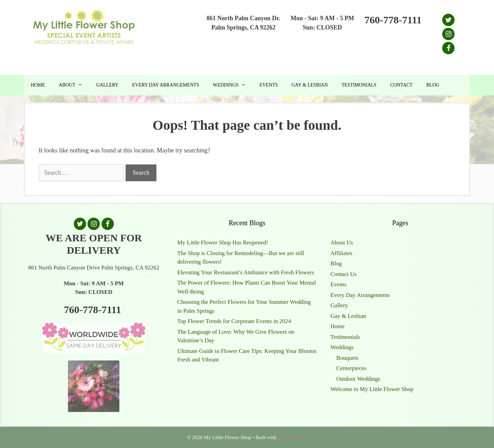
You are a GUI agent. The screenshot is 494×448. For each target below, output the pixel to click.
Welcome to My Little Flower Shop (372, 389)
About (74, 85)
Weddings (233, 85)
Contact (401, 85)
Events (269, 85)
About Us (342, 243)
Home (38, 85)
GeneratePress (292, 437)
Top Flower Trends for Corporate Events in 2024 (234, 321)
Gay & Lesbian (310, 85)
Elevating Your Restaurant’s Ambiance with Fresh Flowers (246, 272)
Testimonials (359, 85)
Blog (433, 85)
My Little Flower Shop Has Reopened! (223, 243)
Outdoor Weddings (358, 379)
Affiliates (341, 253)
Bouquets (347, 358)
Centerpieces (351, 368)
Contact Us (343, 274)
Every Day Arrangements (166, 85)
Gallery (108, 85)
